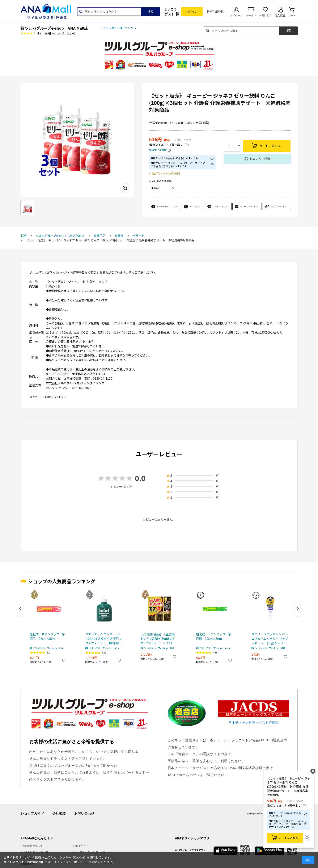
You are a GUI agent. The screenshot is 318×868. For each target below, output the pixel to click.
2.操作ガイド (80, 846)
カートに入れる (289, 838)
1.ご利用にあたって (32, 846)
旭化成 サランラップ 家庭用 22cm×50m (47, 636)
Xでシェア (195, 206)
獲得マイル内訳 (158, 150)
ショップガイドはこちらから (118, 28)
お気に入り (265, 15)
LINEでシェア (221, 206)
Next (298, 609)
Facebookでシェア (167, 206)
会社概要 (59, 813)
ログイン (192, 11)
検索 (150, 12)
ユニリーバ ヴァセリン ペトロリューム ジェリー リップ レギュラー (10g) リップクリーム (270, 639)
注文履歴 (280, 15)
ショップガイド (32, 813)
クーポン (251, 15)
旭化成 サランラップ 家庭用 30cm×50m (214, 636)
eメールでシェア (249, 206)
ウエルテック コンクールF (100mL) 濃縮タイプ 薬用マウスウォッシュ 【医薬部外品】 (104, 639)
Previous (21, 609)
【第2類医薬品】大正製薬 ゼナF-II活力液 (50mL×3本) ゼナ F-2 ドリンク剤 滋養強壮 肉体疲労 (158, 639)
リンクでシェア (279, 206)
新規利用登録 (215, 11)
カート (292, 15)
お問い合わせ (84, 813)
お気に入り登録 (260, 159)
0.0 (140, 478)
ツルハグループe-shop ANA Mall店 (56, 28)
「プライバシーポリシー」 (71, 862)
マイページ (236, 15)
